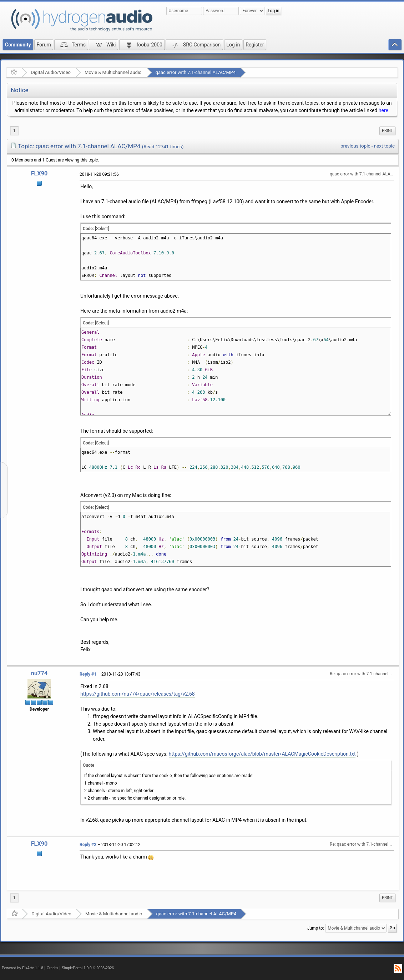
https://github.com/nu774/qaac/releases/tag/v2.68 (138, 694)
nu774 (39, 673)
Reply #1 (88, 674)
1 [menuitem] (14, 131)
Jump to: (316, 928)
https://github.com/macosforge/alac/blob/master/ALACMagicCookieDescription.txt (262, 754)
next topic (384, 146)
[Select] (102, 229)
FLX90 (39, 173)
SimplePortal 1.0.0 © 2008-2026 (88, 968)
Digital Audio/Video (51, 72)
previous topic (355, 146)
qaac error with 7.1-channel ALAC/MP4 (196, 72)
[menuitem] (387, 131)
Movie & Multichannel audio (113, 72)
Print (387, 131)
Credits (53, 968)
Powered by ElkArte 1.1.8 (22, 968)
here (383, 110)
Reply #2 (88, 845)
